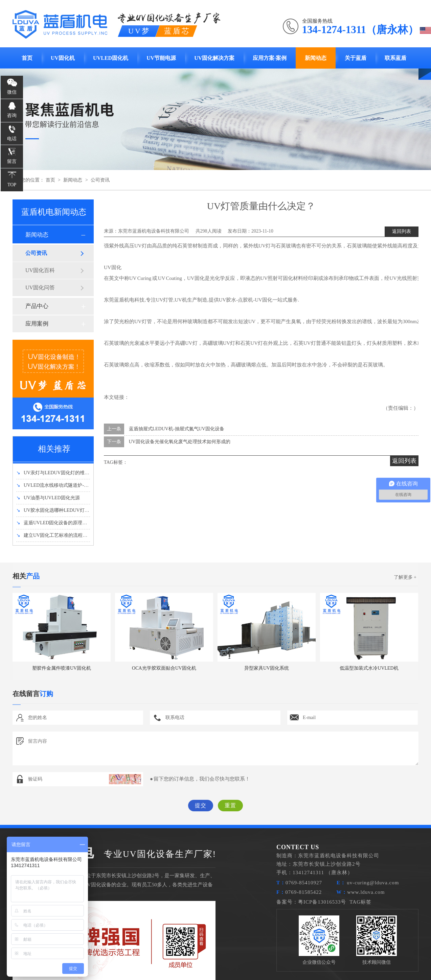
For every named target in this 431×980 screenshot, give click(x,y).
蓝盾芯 (177, 31)
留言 (12, 161)
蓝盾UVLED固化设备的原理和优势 (56, 523)
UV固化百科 (40, 270)
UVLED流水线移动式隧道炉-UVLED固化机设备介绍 (75, 485)
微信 (12, 92)
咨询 (12, 115)
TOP (12, 185)
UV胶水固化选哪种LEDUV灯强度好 (58, 510)
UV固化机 (63, 58)
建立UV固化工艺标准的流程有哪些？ (59, 535)
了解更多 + (405, 577)
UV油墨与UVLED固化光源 (48, 498)
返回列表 (402, 231)
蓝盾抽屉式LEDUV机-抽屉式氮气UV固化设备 (177, 429)
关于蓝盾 (356, 58)
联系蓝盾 (395, 58)
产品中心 (37, 306)
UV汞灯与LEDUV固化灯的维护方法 (58, 473)
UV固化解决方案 (214, 58)
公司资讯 (100, 180)
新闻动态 (316, 58)
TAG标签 (360, 902)
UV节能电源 (161, 58)
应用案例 (37, 324)
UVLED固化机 (111, 58)
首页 (27, 58)
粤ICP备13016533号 (322, 902)
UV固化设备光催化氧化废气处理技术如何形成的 (180, 442)
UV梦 (139, 31)
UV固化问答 (40, 288)
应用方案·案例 (270, 58)
